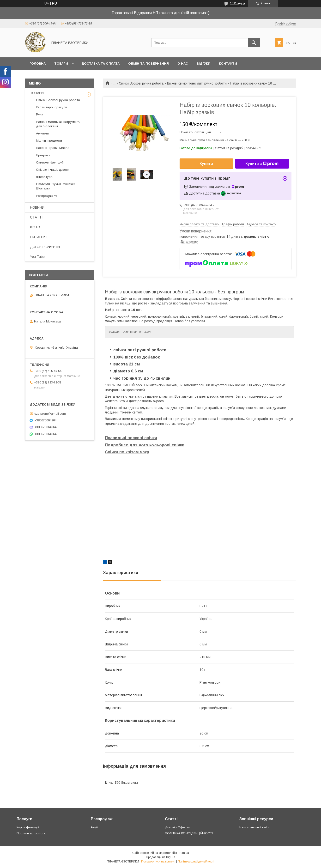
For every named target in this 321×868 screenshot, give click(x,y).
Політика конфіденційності (196, 862)
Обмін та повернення (148, 64)
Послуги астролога (31, 833)
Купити (206, 164)
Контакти (228, 64)
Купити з (262, 164)
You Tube (37, 257)
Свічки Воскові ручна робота (141, 83)
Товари (61, 64)
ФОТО (35, 227)
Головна (38, 64)
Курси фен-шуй (28, 827)
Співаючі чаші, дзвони (53, 170)
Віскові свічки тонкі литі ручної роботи (197, 83)
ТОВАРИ (37, 93)
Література (44, 177)
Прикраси (43, 155)
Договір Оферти (177, 827)
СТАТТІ (36, 217)
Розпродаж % (47, 196)
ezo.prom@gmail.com (50, 414)
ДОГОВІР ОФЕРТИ (45, 247)
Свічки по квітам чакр (127, 452)
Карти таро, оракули (51, 107)
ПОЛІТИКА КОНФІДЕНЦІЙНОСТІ (189, 833)
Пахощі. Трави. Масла (53, 148)
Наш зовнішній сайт (254, 827)
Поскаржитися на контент (158, 862)
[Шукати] (254, 43)
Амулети (42, 133)
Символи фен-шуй (50, 162)
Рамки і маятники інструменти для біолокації (58, 124)
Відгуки (203, 64)
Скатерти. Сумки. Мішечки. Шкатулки (56, 186)
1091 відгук (238, 3)
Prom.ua (183, 853)
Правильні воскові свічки (131, 438)
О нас (183, 64)
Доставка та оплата (100, 64)
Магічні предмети (49, 141)
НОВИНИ (37, 207)
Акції (94, 827)
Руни (40, 114)
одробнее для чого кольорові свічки (146, 445)
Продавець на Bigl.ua (161, 857)
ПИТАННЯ (38, 237)
